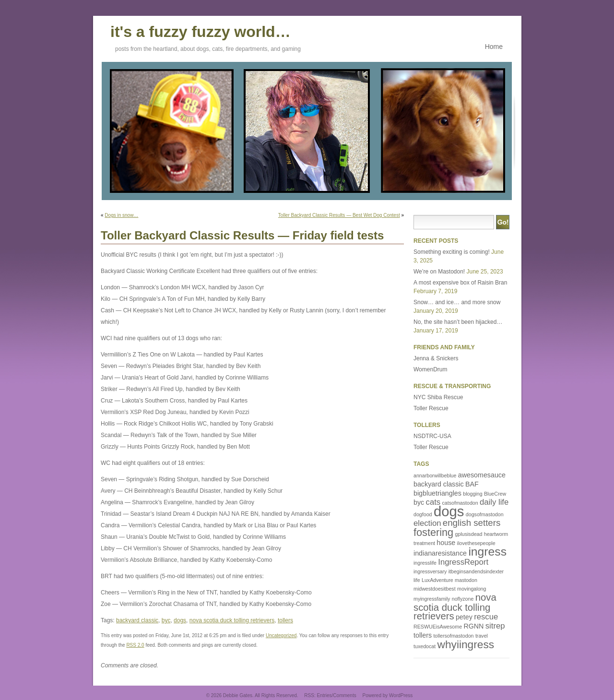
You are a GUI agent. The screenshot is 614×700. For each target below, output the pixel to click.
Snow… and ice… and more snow (457, 302)
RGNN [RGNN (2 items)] (473, 626)
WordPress (401, 695)
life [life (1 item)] (417, 580)
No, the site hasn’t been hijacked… (458, 322)
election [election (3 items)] (427, 523)
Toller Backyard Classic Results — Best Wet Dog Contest (339, 215)
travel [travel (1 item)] (482, 636)
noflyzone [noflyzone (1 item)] (463, 599)
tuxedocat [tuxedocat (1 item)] (425, 646)
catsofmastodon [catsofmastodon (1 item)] (460, 503)
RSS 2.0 (135, 645)
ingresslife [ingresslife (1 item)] (425, 563)
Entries (324, 695)
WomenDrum (430, 369)
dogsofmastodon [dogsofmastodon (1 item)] (485, 514)
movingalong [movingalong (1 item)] (472, 589)
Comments (344, 695)
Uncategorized (281, 635)
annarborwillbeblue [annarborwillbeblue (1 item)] (435, 475)
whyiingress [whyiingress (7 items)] (466, 644)
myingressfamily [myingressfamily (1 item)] (432, 599)
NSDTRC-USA (432, 436)
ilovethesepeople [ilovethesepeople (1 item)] (476, 543)
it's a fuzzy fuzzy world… (201, 30)
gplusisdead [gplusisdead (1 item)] (469, 534)
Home (494, 47)
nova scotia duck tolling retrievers (232, 620)
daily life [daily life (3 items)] (494, 502)
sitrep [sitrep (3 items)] (495, 626)
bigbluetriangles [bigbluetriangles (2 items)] (437, 493)
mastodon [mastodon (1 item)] (466, 580)
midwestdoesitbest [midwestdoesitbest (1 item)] (435, 589)
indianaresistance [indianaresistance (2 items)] (440, 553)
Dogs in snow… (121, 215)
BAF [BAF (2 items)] (472, 484)
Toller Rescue (431, 408)
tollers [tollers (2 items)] (423, 635)
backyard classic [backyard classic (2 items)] (439, 484)
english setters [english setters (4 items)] (472, 523)
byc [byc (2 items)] (419, 502)
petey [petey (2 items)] (464, 617)
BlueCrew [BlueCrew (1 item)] (495, 494)
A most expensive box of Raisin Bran (460, 283)
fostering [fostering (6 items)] (433, 532)
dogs (180, 620)
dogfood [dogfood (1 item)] (423, 514)
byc (166, 620)
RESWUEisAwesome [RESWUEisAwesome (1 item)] (438, 627)
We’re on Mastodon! (439, 272)
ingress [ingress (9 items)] (487, 552)
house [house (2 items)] (446, 543)
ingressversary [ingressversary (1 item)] (430, 571)
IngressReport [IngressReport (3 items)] (463, 562)
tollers (285, 620)
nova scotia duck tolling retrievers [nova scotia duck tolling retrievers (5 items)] (455, 607)
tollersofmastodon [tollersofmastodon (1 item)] (453, 636)
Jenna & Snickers (436, 358)
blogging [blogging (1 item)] (472, 494)
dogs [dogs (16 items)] (449, 511)
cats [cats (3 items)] (433, 502)
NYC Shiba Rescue (438, 397)
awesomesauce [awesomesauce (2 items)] (482, 475)
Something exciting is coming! (452, 252)
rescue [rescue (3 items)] (486, 617)
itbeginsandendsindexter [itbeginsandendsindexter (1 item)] (476, 571)
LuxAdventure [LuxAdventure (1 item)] (437, 580)
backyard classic (137, 620)
